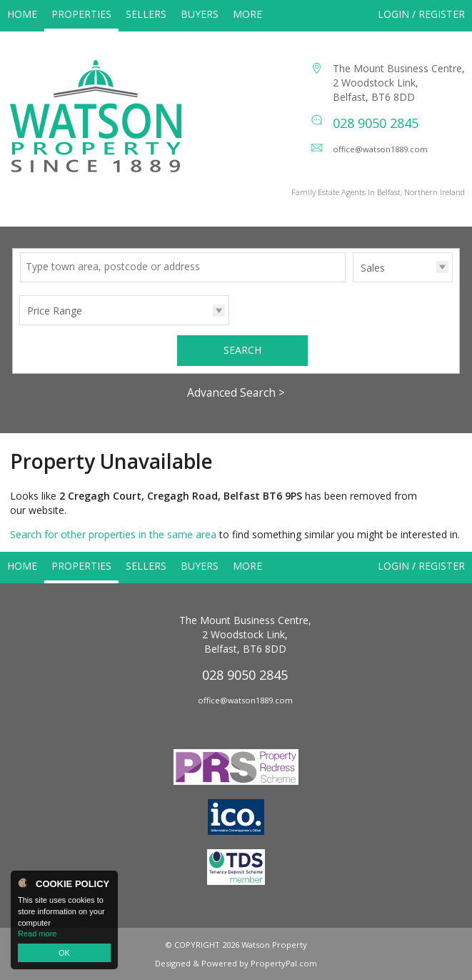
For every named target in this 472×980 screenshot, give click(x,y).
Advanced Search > (236, 393)
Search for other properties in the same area (113, 534)
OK (64, 953)
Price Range (55, 311)
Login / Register (421, 14)
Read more (37, 934)
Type (353, 281)
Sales (373, 268)
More (247, 14)
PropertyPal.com (284, 963)
